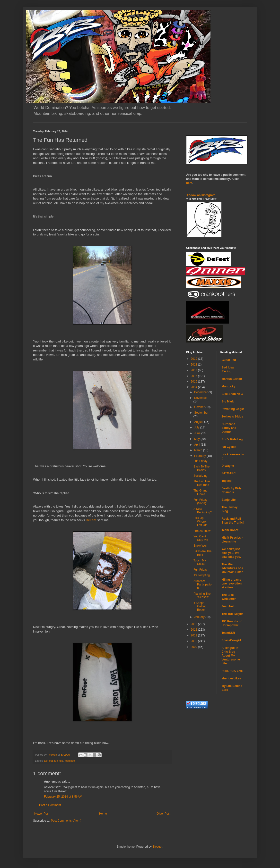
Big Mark (228, 401)
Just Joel (228, 606)
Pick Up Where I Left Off (200, 522)
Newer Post (42, 814)
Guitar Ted (229, 360)
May (197, 439)
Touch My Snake (200, 562)
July (197, 427)
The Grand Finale (200, 492)
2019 (194, 359)
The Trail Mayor (232, 614)
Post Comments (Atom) (66, 821)
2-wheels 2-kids (232, 417)
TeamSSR (228, 633)
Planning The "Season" (202, 595)
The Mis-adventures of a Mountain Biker (232, 568)
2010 (194, 641)
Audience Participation (202, 585)
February (200, 456)
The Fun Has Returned (202, 483)
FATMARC (229, 473)
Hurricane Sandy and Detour (229, 428)
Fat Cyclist (229, 447)
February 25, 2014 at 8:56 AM (63, 797)
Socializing (200, 476)
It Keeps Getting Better (200, 606)
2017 (194, 370)
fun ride (59, 761)
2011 (194, 635)
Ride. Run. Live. (233, 671)
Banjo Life (229, 500)
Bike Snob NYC (232, 394)
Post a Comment (50, 805)
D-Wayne (228, 466)
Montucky (228, 386)
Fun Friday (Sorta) (200, 501)
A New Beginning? (203, 511)
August (199, 422)
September (201, 413)
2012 (194, 630)
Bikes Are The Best (202, 553)
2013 (194, 624)
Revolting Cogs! (233, 409)
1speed (227, 481)
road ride (70, 761)
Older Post (163, 814)
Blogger (157, 847)
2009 (194, 647)
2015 (194, 382)
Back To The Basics (201, 468)
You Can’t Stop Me (201, 538)
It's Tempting (202, 575)
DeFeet (91, 520)
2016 (194, 376)
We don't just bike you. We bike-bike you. (231, 553)
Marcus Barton (232, 379)
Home (103, 814)
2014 (194, 387)
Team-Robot (230, 530)
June (198, 433)
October (200, 407)
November (201, 398)
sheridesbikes (231, 678)
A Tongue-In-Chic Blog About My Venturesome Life (231, 656)
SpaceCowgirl (231, 640)
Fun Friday (200, 461)
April (197, 445)
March (199, 450)
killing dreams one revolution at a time (232, 584)
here (189, 183)
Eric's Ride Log (232, 439)
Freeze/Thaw (202, 531)
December (201, 392)
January (200, 617)
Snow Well (200, 546)
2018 (194, 365)
